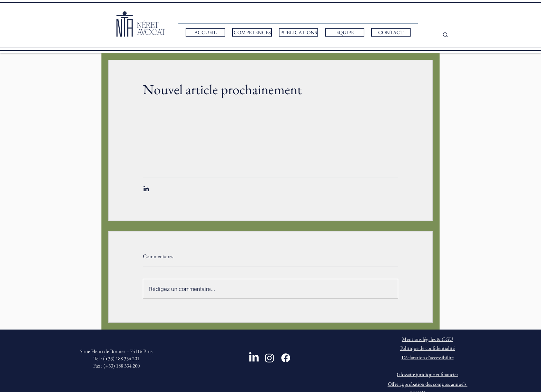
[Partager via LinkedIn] (146, 189)
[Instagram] (269, 358)
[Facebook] (286, 358)
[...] (453, 35)
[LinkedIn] (254, 357)
